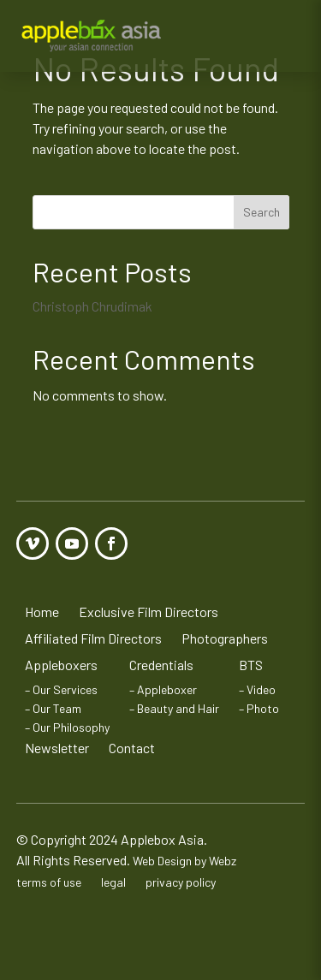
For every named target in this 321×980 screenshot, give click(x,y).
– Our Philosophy (67, 727)
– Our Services (61, 689)
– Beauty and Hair (174, 708)
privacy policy (181, 882)
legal (113, 882)
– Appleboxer (163, 689)
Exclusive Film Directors (149, 612)
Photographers (225, 638)
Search (262, 212)
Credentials (161, 665)
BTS (251, 665)
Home (42, 612)
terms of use (49, 882)
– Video (257, 689)
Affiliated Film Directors (93, 638)
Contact (132, 748)
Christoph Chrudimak (92, 306)
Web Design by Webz (184, 861)
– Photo (259, 708)
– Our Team (53, 708)
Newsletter (57, 748)
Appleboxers (61, 665)
